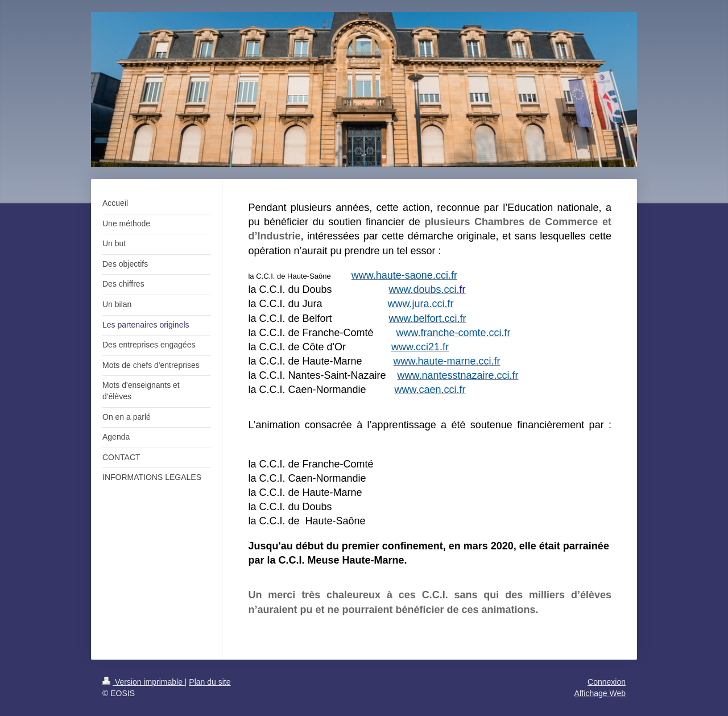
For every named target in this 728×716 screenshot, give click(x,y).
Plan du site (210, 682)
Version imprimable (144, 682)
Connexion (607, 682)
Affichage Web (600, 693)
